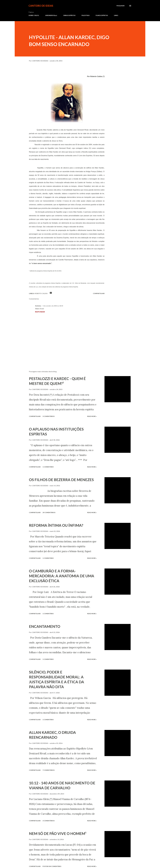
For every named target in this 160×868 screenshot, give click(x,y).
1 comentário (48, 467)
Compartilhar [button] (99, 293)
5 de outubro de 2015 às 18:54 (53, 306)
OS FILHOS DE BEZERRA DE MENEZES (61, 480)
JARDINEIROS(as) (51, 15)
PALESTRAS (86, 15)
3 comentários (49, 416)
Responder (40, 312)
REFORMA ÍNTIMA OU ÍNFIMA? (56, 525)
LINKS (116, 15)
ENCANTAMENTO (45, 626)
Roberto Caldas (41, 293)
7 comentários (49, 770)
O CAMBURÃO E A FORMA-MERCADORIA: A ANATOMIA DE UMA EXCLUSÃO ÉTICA (62, 576)
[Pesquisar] (121, 6)
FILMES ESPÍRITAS (102, 15)
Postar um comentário (52, 866)
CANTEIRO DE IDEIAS (41, 6)
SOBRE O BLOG (34, 15)
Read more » (92, 416)
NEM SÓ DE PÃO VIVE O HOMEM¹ (58, 833)
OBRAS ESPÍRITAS (69, 15)
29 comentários (49, 512)
